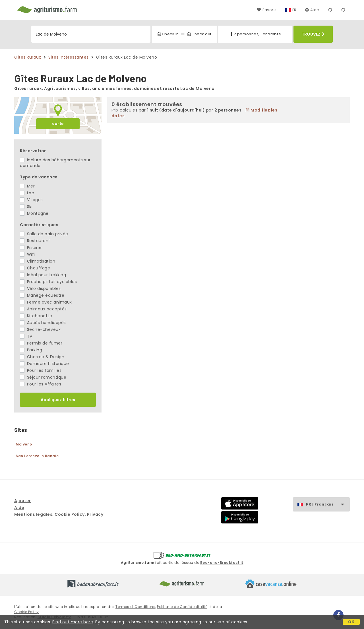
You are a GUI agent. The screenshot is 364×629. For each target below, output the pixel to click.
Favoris (267, 10)
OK (351, 622)
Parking (31, 350)
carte (58, 124)
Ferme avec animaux (46, 302)
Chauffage (35, 268)
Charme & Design (42, 357)
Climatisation (38, 261)
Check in (168, 34)
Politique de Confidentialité (182, 607)
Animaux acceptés (43, 309)
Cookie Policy (27, 612)
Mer (27, 186)
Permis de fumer (41, 343)
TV (26, 336)
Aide (312, 10)
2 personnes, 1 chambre (255, 34)
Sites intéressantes (69, 57)
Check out (199, 34)
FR (294, 10)
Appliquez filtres (58, 400)
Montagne (34, 213)
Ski (26, 207)
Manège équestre (42, 295)
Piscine (31, 248)
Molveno (24, 444)
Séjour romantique (43, 377)
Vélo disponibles (40, 288)
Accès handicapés (43, 323)
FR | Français (328, 505)
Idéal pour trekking (43, 275)
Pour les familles (41, 370)
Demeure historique (45, 364)
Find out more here (73, 622)
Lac (27, 193)
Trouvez (313, 34)
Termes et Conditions (135, 607)
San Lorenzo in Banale (37, 456)
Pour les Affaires (41, 384)
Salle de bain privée (44, 234)
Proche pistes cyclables (48, 282)
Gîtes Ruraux (28, 57)
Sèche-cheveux (40, 329)
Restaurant (35, 241)
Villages (31, 200)
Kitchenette (36, 316)
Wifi (27, 254)
